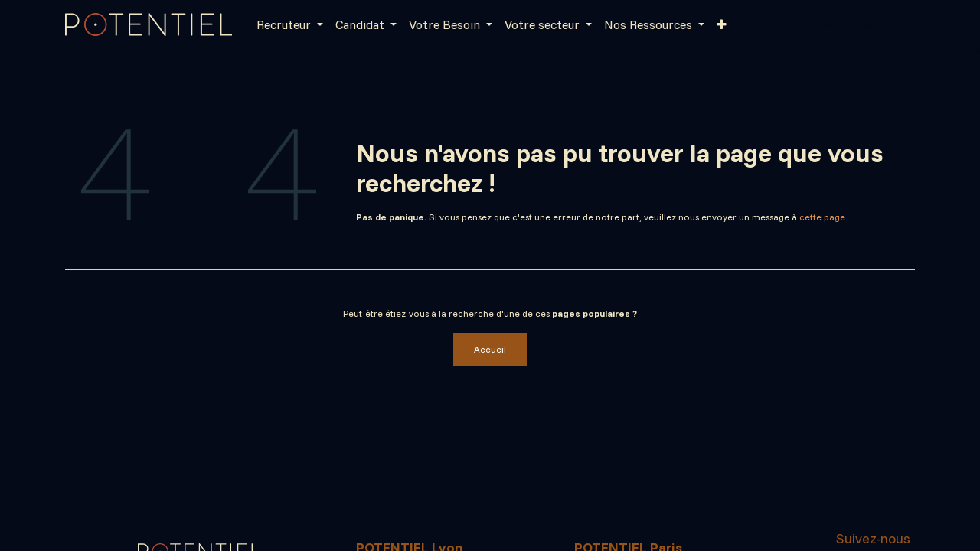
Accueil (490, 349)
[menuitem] (290, 24)
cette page (822, 217)
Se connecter (858, 24)
